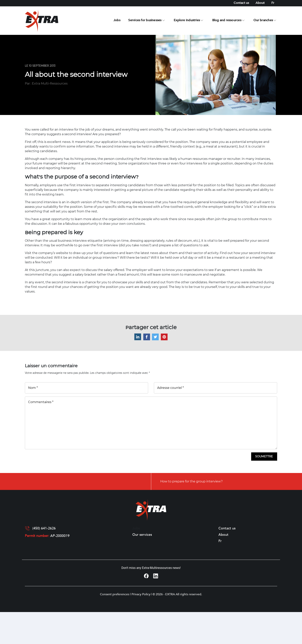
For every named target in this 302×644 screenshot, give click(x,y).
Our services (142, 535)
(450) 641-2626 (44, 528)
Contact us (241, 3)
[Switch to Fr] (273, 3)
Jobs (117, 20)
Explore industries (187, 20)
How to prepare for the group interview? (191, 481)
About (260, 3)
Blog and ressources (227, 20)
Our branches (263, 20)
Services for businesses (145, 20)
